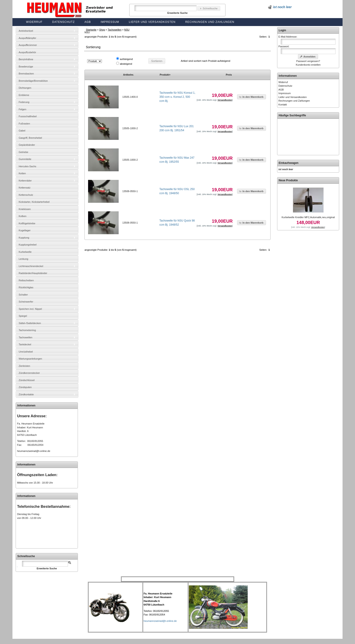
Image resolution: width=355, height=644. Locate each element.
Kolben (22, 216)
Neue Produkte (288, 180)
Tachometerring (27, 330)
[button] (209, 8)
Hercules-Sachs (27, 166)
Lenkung (23, 259)
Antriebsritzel (26, 31)
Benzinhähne (26, 59)
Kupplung (24, 238)
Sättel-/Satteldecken (30, 323)
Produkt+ (165, 75)
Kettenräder (25, 181)
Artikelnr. (129, 75)
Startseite (91, 30)
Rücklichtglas (26, 287)
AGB (88, 22)
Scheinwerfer (26, 302)
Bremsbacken (26, 74)
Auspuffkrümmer (28, 45)
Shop (102, 30)
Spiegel (23, 316)
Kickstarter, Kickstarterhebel (34, 202)
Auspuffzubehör (27, 52)
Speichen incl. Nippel (30, 309)
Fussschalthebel (28, 116)
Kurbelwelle (25, 252)
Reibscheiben (26, 280)
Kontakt (283, 105)
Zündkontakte (26, 394)
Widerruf (34, 22)
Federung (24, 102)
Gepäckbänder (27, 145)
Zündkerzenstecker (29, 373)
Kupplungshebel (28, 245)
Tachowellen (115, 30)
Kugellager (25, 230)
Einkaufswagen (289, 163)
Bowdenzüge (26, 67)
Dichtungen (25, 88)
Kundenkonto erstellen (308, 65)
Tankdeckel (25, 344)
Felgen (22, 109)
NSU (127, 30)
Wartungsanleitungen (30, 359)
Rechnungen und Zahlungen (210, 22)
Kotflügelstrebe (27, 223)
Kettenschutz (26, 195)
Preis (229, 75)
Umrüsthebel (26, 352)
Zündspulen (25, 387)
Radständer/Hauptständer (33, 273)
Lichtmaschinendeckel (31, 266)
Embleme (24, 95)
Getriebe (23, 152)
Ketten (22, 173)
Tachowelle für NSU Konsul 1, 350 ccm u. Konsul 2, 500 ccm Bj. (177, 97)
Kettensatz (24, 188)
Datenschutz (64, 22)
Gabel (22, 131)
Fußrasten (24, 124)
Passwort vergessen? (308, 61)
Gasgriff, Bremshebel (30, 138)
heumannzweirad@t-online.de (34, 451)
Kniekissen (25, 209)
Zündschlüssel (26, 380)
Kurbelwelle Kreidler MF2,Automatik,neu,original (308, 217)
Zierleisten (24, 366)
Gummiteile (25, 159)
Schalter (23, 295)
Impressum (110, 22)
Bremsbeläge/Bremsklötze (33, 81)
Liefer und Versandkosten (152, 22)
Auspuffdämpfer (27, 38)
